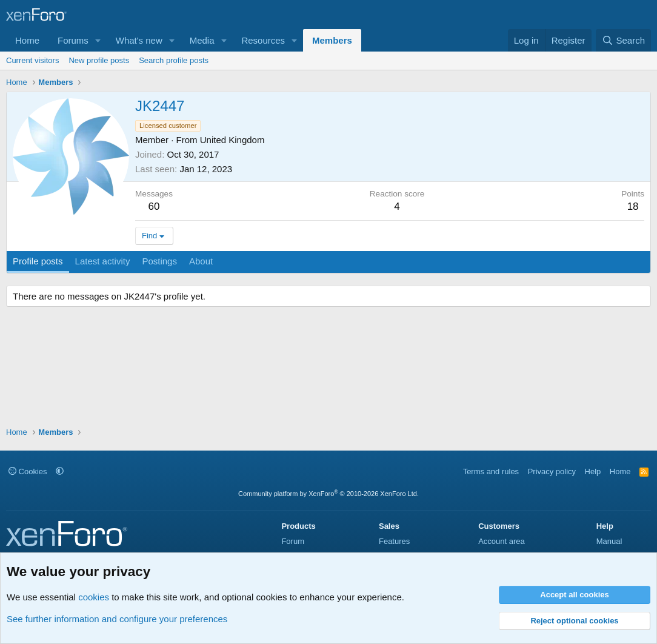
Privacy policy (552, 471)
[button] (98, 40)
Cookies (28, 471)
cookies (94, 597)
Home (27, 40)
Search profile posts (174, 60)
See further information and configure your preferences (117, 619)
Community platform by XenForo (328, 494)
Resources (263, 40)
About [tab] (201, 261)
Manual (609, 541)
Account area (502, 541)
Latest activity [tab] (103, 261)
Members (332, 40)
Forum (293, 541)
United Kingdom (232, 140)
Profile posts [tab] (38, 261)
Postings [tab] (159, 261)
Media (202, 40)
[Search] (623, 40)
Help (593, 471)
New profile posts (99, 60)
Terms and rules (491, 471)
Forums (73, 40)
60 (154, 206)
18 (633, 206)
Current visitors (32, 60)
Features (394, 541)
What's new (139, 40)
